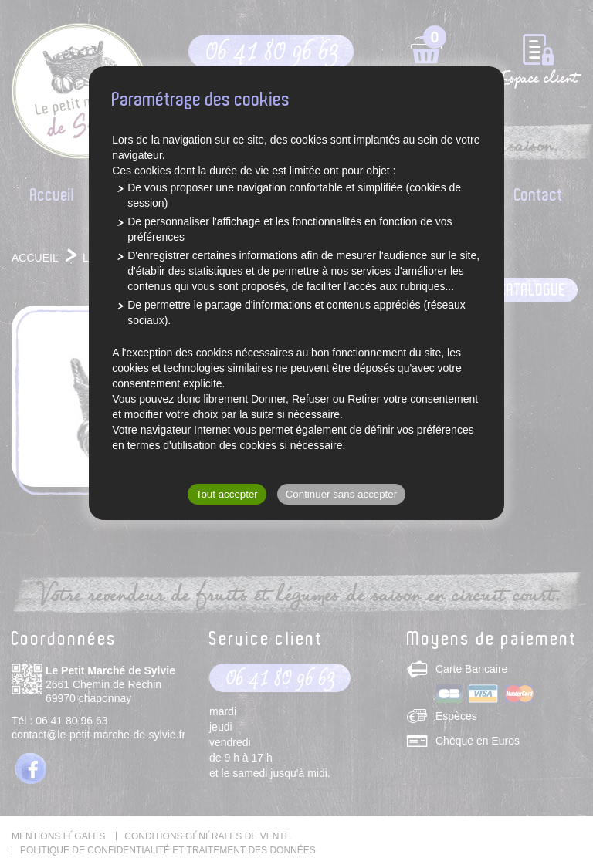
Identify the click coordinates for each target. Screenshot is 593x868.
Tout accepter (227, 494)
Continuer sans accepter (341, 494)
